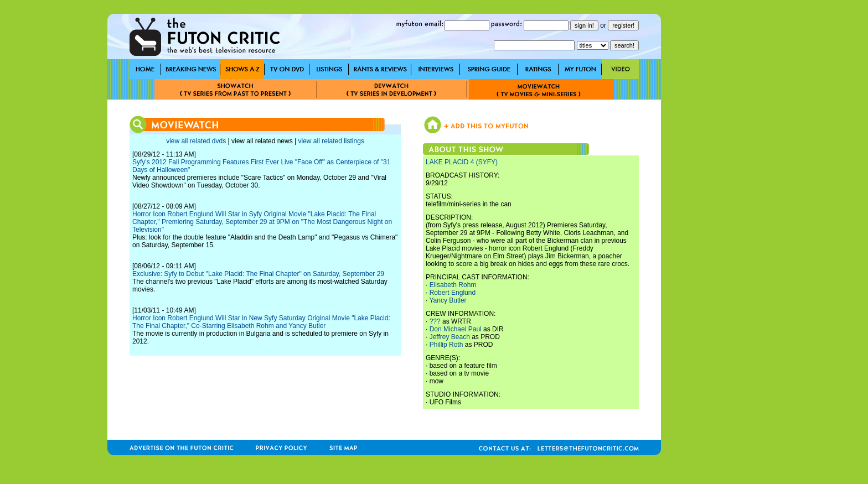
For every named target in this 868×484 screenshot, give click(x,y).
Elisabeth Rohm (453, 285)
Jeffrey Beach (450, 337)
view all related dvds (196, 141)
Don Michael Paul (456, 329)
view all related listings (331, 141)
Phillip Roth (446, 345)
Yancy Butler (448, 300)
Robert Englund (453, 293)
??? (435, 321)
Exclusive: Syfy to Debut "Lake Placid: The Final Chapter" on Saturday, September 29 (258, 274)
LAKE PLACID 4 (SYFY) (462, 162)
